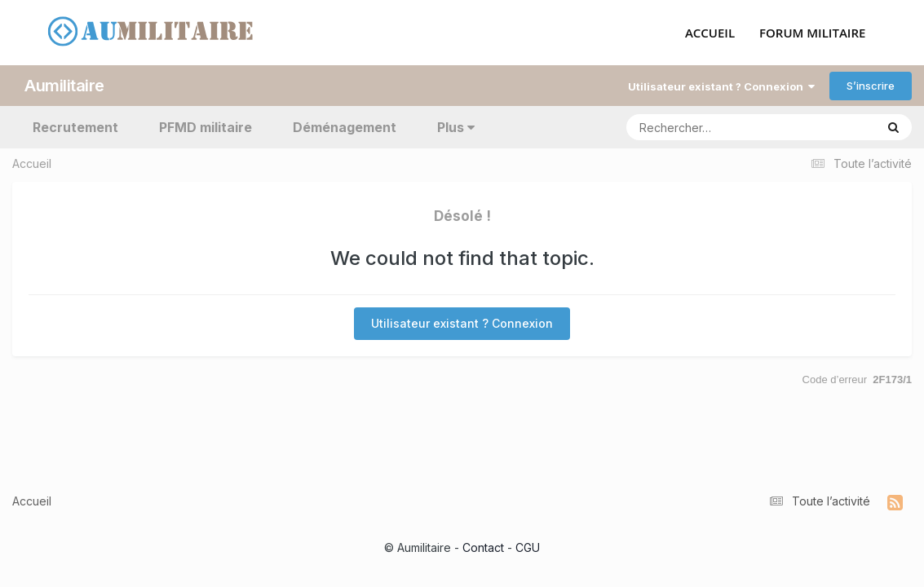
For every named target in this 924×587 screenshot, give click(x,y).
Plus (456, 127)
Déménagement (345, 127)
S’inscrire (871, 86)
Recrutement (75, 127)
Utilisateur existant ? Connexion (721, 86)
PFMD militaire (206, 127)
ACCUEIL (710, 33)
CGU (528, 547)
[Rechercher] (704, 127)
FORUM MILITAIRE (812, 33)
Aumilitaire (64, 86)
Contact (483, 547)
